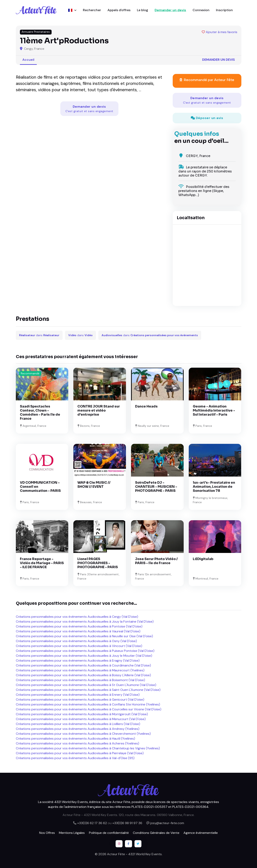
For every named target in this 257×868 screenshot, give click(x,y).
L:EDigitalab (203, 559)
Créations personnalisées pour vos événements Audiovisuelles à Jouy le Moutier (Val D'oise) (84, 656)
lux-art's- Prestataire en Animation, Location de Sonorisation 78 (214, 487)
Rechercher (92, 10)
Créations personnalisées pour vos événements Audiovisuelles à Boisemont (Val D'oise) (80, 680)
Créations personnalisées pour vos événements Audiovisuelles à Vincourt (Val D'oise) (79, 646)
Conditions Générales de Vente (156, 833)
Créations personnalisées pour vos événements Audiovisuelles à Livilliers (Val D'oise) (78, 724)
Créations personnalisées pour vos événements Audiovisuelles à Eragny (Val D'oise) (78, 660)
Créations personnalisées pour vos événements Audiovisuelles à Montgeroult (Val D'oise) (82, 714)
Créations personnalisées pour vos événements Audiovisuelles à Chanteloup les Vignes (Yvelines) (88, 748)
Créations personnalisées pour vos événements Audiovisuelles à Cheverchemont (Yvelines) (83, 734)
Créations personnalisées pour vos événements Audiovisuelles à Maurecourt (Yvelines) (80, 670)
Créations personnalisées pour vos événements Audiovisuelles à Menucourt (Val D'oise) (81, 719)
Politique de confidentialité (109, 833)
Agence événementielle (201, 833)
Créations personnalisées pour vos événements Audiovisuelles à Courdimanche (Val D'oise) (83, 665)
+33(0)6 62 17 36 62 (92, 823)
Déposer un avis (207, 118)
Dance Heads (146, 406)
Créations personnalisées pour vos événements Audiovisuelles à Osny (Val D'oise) (76, 641)
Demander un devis (170, 10)
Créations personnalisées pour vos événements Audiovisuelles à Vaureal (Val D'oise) (78, 631)
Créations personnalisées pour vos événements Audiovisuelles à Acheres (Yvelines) (78, 743)
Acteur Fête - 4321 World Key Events (134, 854)
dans (39, 335)
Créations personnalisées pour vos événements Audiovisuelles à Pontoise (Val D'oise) (79, 626)
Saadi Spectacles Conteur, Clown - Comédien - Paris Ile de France (40, 412)
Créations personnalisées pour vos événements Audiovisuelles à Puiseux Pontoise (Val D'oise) (85, 651)
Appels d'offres (119, 10)
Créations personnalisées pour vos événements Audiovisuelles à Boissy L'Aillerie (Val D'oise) (83, 675)
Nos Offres (47, 833)
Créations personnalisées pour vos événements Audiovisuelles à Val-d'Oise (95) (75, 758)
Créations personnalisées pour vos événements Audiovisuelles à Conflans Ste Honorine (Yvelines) (88, 704)
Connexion (201, 10)
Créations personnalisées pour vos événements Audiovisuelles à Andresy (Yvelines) (78, 729)
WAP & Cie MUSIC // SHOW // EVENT (94, 485)
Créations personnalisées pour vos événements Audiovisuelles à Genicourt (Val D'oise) (80, 699)
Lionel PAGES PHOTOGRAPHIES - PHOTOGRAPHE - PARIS (98, 563)
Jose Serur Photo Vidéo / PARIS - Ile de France (156, 561)
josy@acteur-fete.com (167, 823)
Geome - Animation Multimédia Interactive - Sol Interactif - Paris (214, 410)
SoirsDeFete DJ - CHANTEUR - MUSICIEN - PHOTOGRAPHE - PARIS (156, 487)
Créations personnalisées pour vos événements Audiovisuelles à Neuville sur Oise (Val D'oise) (84, 636)
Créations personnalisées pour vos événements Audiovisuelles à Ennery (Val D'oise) (78, 695)
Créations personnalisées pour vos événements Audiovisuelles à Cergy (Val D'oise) (77, 617)
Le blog (143, 10)
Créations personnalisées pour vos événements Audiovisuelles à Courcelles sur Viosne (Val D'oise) (89, 709)
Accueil (28, 60)
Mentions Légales (72, 833)
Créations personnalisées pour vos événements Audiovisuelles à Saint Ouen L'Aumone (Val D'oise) (88, 690)
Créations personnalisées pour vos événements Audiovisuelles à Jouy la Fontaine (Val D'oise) (85, 621)
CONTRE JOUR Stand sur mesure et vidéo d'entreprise (99, 410)
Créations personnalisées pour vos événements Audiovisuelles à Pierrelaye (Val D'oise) (80, 753)
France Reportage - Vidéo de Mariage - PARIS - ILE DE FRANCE (42, 563)
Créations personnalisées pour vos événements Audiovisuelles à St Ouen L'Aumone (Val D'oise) (86, 685)
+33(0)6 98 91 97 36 (127, 823)
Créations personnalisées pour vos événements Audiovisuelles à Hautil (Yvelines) (75, 739)
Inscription (224, 10)
